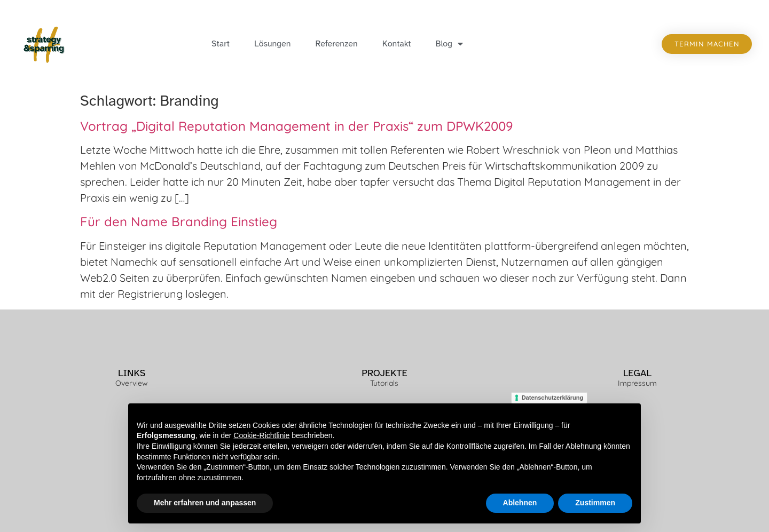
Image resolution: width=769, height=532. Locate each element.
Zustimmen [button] (595, 503)
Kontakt (397, 44)
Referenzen (336, 44)
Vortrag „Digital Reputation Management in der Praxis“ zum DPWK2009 (296, 126)
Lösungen (272, 44)
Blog (450, 44)
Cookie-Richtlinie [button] (261, 435)
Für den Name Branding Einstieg (179, 221)
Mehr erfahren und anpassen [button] (205, 503)
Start (221, 44)
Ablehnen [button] (520, 503)
